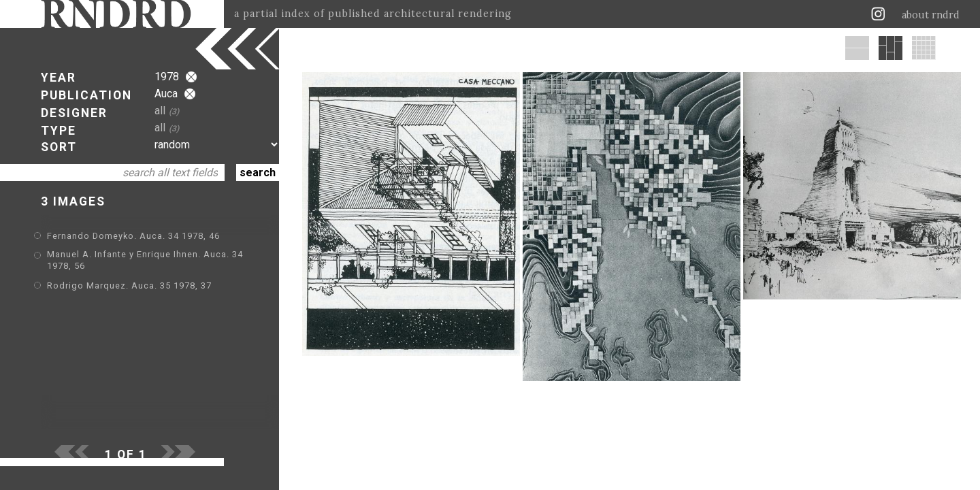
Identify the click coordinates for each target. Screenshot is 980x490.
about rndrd (931, 15)
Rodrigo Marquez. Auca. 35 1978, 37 (129, 285)
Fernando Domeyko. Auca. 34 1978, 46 (133, 236)
